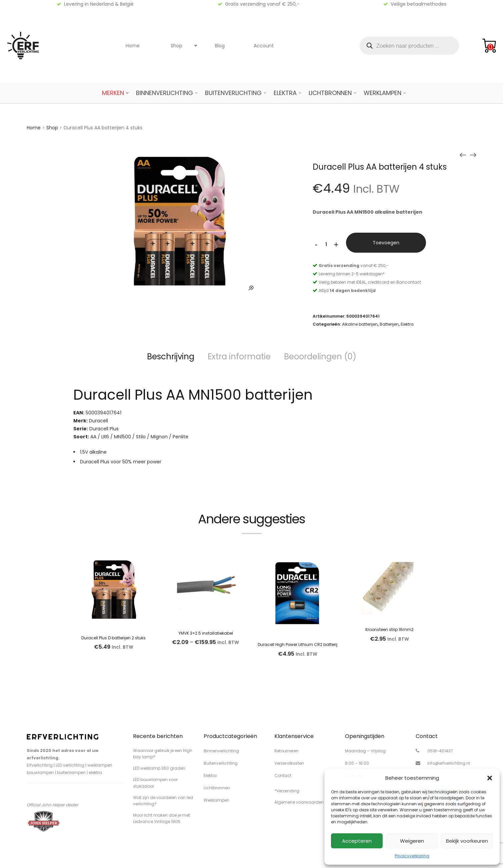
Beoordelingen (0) (320, 356)
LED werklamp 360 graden (159, 768)
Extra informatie (239, 356)
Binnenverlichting (164, 93)
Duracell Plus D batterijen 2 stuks (113, 638)
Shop (176, 46)
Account (264, 46)
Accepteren (357, 841)
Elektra (285, 93)
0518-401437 (440, 751)
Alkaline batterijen (360, 324)
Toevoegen (386, 243)
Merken (113, 93)
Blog (220, 46)
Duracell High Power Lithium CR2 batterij (297, 644)
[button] (490, 778)
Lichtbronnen (330, 93)
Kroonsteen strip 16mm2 (389, 629)
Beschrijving (171, 356)
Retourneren (286, 751)
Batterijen (389, 324)
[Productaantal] (326, 244)
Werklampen (382, 93)
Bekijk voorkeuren (467, 841)
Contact (283, 775)
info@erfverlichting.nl (449, 763)
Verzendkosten (289, 763)
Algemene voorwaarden (299, 802)
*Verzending (287, 791)
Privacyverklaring (412, 856)
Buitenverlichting (233, 93)
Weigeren (412, 841)
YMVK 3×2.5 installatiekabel (206, 633)
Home (133, 46)
